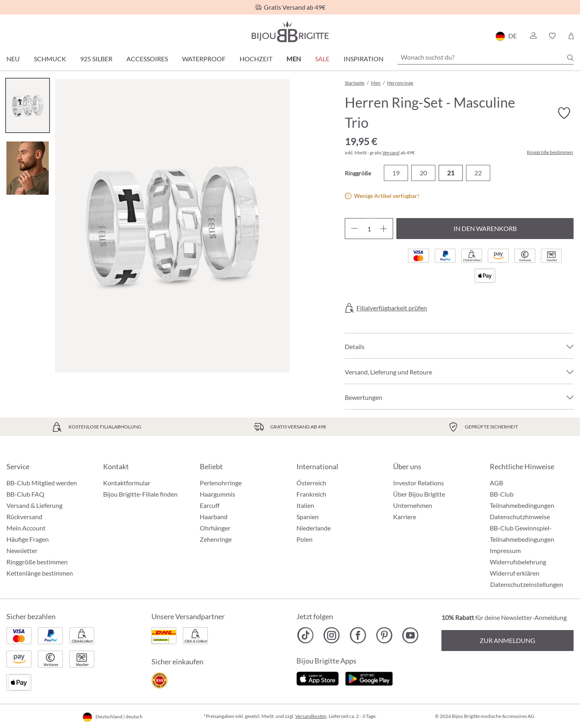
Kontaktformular (127, 483)
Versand (391, 153)
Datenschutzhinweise (520, 517)
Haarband (214, 517)
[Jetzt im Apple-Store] (318, 677)
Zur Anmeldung (507, 640)
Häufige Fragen (28, 539)
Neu (13, 59)
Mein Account (26, 528)
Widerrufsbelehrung (518, 562)
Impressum (505, 550)
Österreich (311, 483)
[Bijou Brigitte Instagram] (332, 635)
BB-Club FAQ (25, 494)
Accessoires (147, 59)
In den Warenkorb (485, 228)
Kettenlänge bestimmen (40, 573)
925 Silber (96, 59)
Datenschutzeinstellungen (527, 584)
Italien (305, 505)
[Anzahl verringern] (354, 229)
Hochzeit (256, 59)
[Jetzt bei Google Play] (369, 677)
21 (451, 173)
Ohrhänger (215, 528)
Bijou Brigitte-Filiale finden (140, 494)
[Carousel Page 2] (28, 168)
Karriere (405, 517)
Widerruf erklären (515, 573)
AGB (496, 483)
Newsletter (22, 550)
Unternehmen (413, 505)
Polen (304, 539)
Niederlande (314, 528)
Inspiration (364, 59)
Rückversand (24, 517)
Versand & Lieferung (34, 505)
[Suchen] (570, 58)
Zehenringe (216, 539)
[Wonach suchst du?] (486, 57)
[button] (533, 36)
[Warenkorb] (571, 36)
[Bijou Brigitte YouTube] (410, 635)
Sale (322, 59)
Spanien (308, 517)
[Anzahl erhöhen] (384, 229)
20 (423, 173)
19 (396, 173)
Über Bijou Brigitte (419, 494)
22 (478, 173)
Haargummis (217, 494)
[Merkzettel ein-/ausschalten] (564, 113)
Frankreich (311, 494)
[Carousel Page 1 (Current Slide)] (28, 105)
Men (294, 59)
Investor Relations (418, 483)
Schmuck (50, 59)
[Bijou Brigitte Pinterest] (384, 635)
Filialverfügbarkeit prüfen (392, 308)
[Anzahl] (369, 229)
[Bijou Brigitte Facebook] (358, 635)
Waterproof (204, 59)
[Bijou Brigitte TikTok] (306, 635)
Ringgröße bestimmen (550, 152)
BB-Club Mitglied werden (42, 483)
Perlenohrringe (221, 483)
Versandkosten (311, 716)
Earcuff (210, 505)
